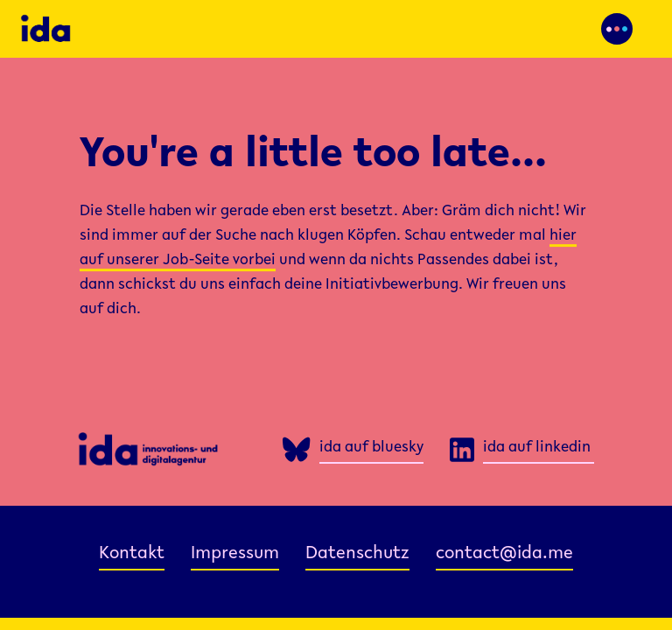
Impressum (235, 554)
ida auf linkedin (537, 448)
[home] (163, 29)
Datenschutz (357, 554)
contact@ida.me (504, 554)
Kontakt (132, 554)
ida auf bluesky (371, 448)
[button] (617, 29)
